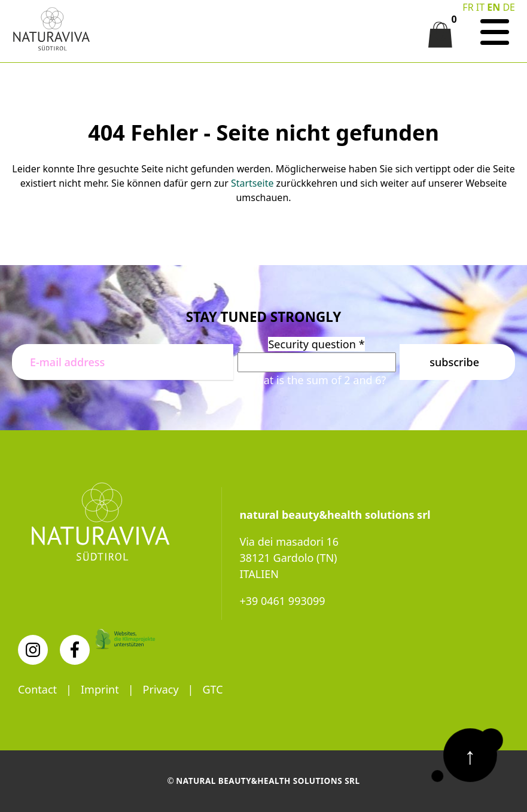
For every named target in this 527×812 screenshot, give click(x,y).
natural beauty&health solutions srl (268, 781)
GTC (213, 689)
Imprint (100, 689)
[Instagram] (33, 650)
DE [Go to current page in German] (509, 7)
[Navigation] (495, 32)
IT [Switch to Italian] (480, 7)
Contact (37, 689)
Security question (316, 344)
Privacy (161, 689)
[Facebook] (75, 650)
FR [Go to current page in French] (468, 7)
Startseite (252, 183)
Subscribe (454, 362)
